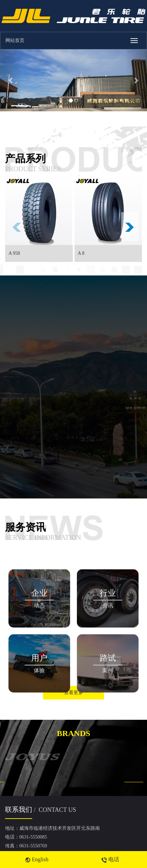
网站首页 (15, 40)
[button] (11, 81)
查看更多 (73, 693)
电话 (110, 859)
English (37, 859)
